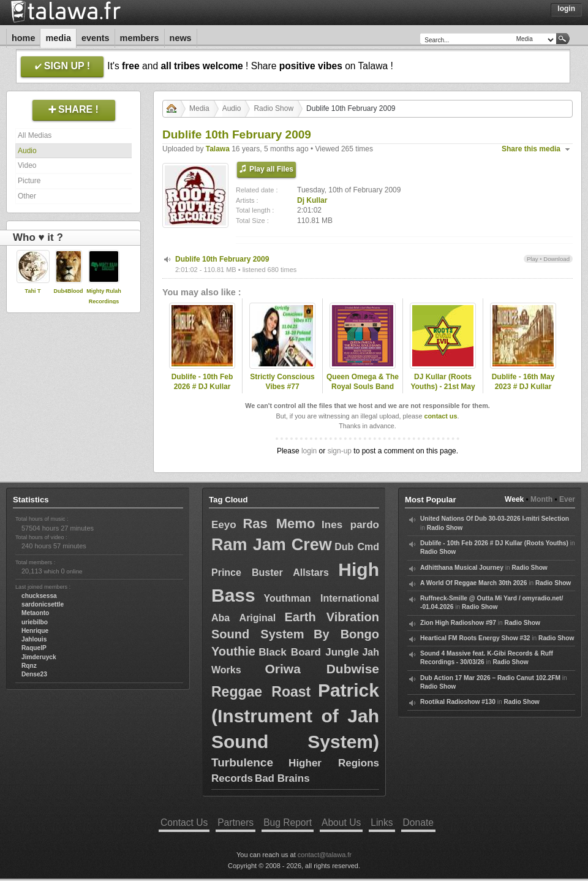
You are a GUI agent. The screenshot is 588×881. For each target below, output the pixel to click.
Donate (418, 822)
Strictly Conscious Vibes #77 (282, 382)
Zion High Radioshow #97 (458, 623)
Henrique (35, 631)
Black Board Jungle (309, 652)
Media (58, 38)
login (309, 451)
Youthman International (322, 598)
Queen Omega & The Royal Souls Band (363, 382)
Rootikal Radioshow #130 (458, 702)
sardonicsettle (43, 604)
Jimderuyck (39, 657)
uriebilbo (35, 622)
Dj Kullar (312, 200)
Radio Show (273, 108)
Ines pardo (350, 525)
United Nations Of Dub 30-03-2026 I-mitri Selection (495, 519)
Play (533, 259)
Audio (27, 151)
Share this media (531, 149)
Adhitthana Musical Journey (462, 568)
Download (556, 259)
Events (96, 38)
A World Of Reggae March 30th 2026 (473, 583)
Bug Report (288, 822)
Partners (236, 822)
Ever (567, 499)
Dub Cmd (357, 547)
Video (27, 165)
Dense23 (34, 674)
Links (382, 822)
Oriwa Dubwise (322, 669)
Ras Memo (279, 524)
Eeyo (224, 525)
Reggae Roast (261, 692)
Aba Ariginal (243, 618)
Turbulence (242, 762)
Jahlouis (34, 639)
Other (27, 196)
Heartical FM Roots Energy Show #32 (475, 638)
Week (514, 499)
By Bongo (346, 634)
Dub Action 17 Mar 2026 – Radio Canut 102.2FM (490, 678)
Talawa (218, 149)
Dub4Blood (69, 291)
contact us (440, 416)
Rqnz (29, 666)
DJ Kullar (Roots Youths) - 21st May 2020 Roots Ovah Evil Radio (443, 392)
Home (23, 38)
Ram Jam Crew (272, 545)
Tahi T (33, 291)
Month (541, 499)
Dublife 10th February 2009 (222, 259)
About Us (341, 822)
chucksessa (39, 596)
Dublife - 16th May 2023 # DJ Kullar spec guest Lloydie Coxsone (523, 392)
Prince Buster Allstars (270, 573)
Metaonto (35, 613)
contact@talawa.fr (325, 855)
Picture (29, 181)
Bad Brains (282, 778)
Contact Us (184, 822)
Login (566, 9)
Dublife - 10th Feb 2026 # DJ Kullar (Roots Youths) (202, 387)
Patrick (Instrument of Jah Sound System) (295, 716)
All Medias (35, 135)
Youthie (233, 651)
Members (140, 38)
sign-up (340, 451)
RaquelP (34, 648)
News (181, 38)
